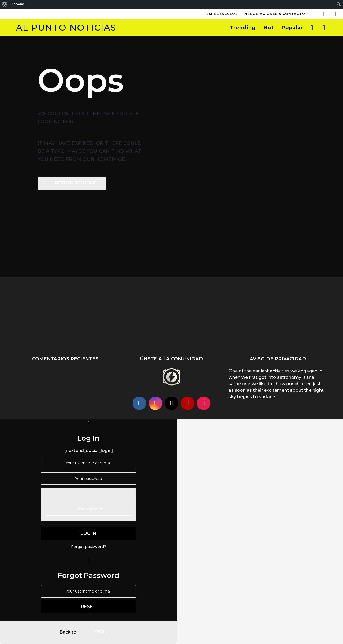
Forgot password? (89, 547)
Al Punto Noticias (66, 27)
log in (88, 533)
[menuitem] (5, 4)
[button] (311, 14)
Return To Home (71, 183)
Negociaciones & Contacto (275, 14)
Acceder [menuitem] (18, 4)
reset (88, 607)
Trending (243, 28)
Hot (269, 28)
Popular (292, 28)
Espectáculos (222, 14)
